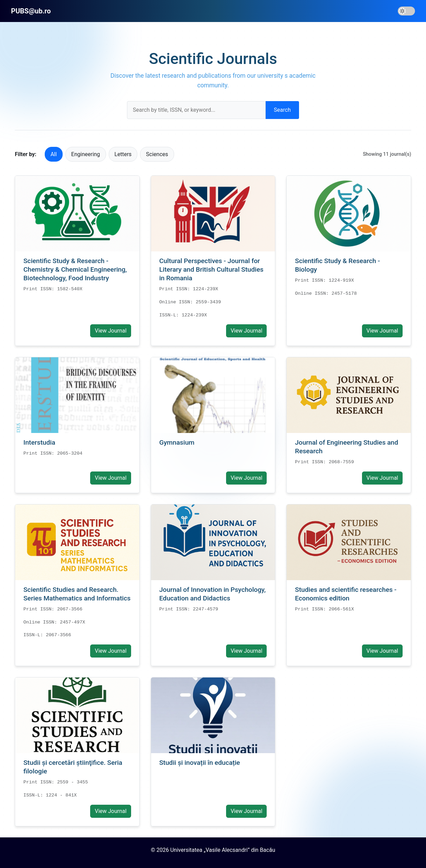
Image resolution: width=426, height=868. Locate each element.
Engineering (86, 154)
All (54, 154)
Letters (123, 154)
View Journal (110, 331)
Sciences (157, 154)
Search (282, 110)
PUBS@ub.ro (31, 11)
